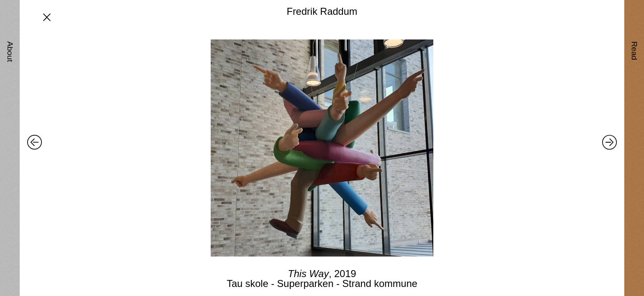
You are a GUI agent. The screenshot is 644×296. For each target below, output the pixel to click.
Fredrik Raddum (322, 11)
